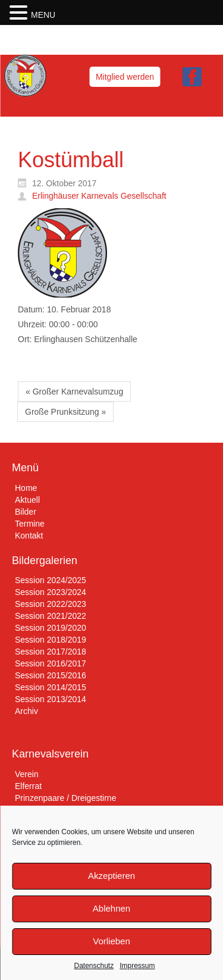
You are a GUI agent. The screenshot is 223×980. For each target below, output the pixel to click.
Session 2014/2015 (51, 687)
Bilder (26, 512)
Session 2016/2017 (51, 663)
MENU (43, 15)
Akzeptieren (111, 876)
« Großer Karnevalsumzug (74, 392)
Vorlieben (111, 941)
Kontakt (29, 536)
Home (26, 488)
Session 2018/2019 (51, 640)
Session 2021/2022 (51, 616)
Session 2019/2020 (51, 628)
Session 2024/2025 (51, 580)
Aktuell (27, 500)
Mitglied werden (125, 77)
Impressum (137, 966)
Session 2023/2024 (51, 592)
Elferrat (28, 786)
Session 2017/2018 (51, 652)
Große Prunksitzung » (65, 412)
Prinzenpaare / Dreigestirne (65, 798)
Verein (27, 774)
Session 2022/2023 (51, 604)
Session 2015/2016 (51, 675)
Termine (30, 524)
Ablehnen (111, 908)
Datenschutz (94, 966)
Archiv (26, 711)
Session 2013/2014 (51, 699)
